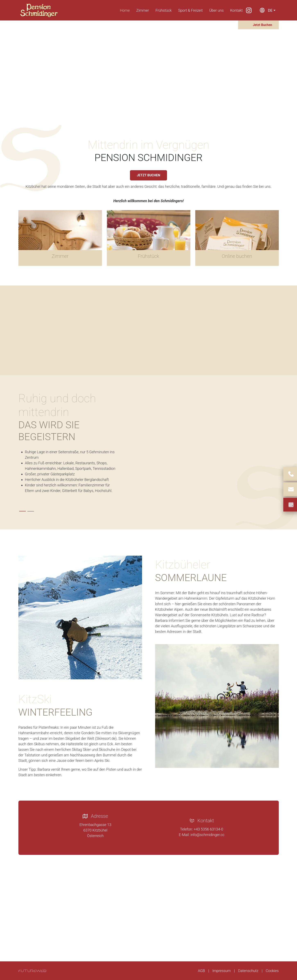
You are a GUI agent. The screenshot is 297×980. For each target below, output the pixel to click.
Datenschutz (248, 971)
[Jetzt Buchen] (258, 25)
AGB (202, 971)
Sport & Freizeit (190, 10)
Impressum (221, 971)
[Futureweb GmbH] (32, 971)
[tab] (23, 511)
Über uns (216, 10)
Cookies (272, 971)
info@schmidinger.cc (208, 835)
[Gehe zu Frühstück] (149, 238)
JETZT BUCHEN (148, 175)
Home (125, 10)
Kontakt (237, 10)
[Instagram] (249, 10)
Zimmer (143, 10)
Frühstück (164, 10)
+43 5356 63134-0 (208, 829)
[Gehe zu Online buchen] (237, 238)
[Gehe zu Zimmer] (60, 238)
